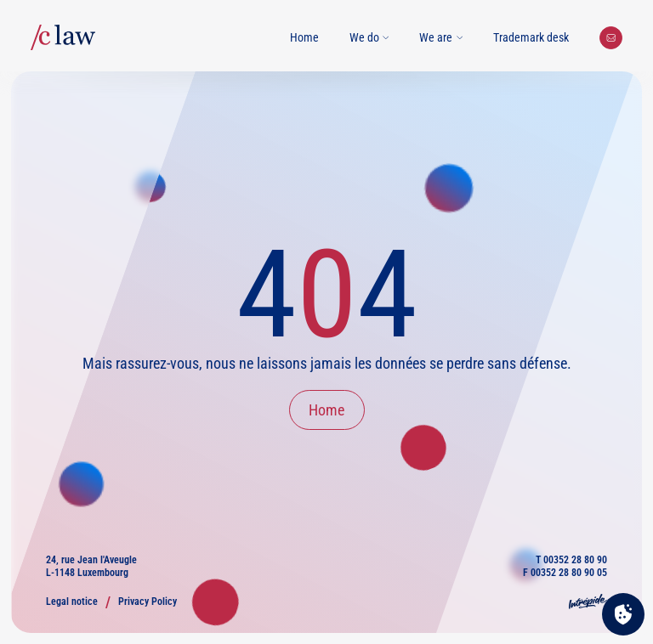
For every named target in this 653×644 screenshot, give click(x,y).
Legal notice (72, 602)
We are (441, 37)
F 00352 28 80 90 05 (565, 573)
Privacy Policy (148, 602)
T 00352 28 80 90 (571, 560)
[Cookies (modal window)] (623, 615)
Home (304, 37)
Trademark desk (531, 37)
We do (369, 37)
